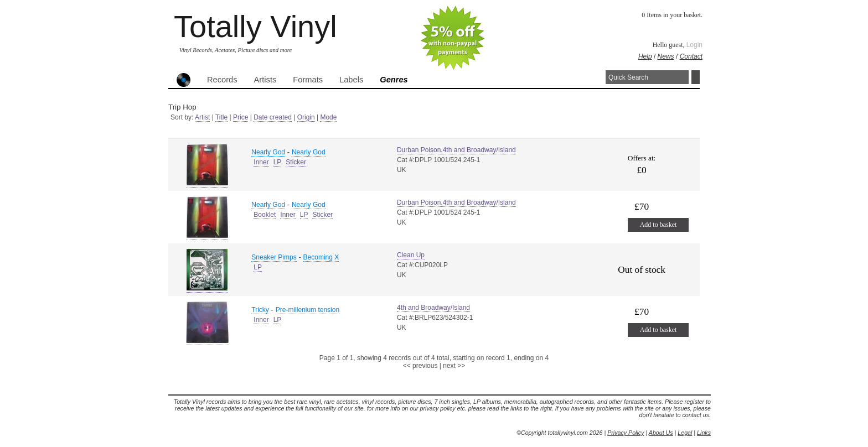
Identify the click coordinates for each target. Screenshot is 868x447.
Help (645, 56)
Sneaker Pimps (274, 257)
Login (694, 45)
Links (704, 433)
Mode (328, 117)
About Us (661, 433)
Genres (394, 80)
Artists (265, 80)
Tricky (260, 310)
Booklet (265, 215)
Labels (351, 80)
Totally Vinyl (255, 26)
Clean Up (411, 255)
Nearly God (268, 152)
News (666, 56)
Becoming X (321, 257)
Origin (306, 117)
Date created (273, 117)
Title (221, 117)
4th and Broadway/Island (433, 308)
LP (278, 162)
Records (222, 80)
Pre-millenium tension (308, 310)
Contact (691, 56)
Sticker (296, 162)
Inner (261, 162)
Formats (308, 80)
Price (241, 117)
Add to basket (658, 225)
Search (696, 77)
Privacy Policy (626, 433)
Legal (685, 433)
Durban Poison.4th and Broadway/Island (456, 150)
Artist (202, 117)
